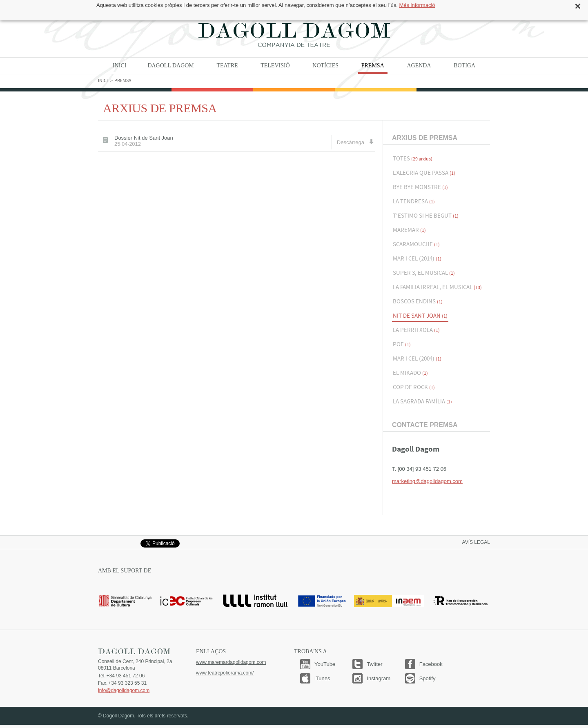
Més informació (417, 5)
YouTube (325, 664)
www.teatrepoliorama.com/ (225, 673)
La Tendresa (414, 201)
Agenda (419, 66)
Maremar (409, 230)
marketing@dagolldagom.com (427, 481)
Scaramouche (416, 244)
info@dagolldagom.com (124, 690)
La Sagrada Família (422, 401)
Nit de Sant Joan (420, 315)
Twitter (374, 664)
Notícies (325, 66)
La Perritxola (416, 330)
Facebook (431, 664)
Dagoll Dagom (294, 35)
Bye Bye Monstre (420, 187)
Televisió (275, 66)
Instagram (379, 678)
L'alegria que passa (424, 173)
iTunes (322, 678)
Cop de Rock (414, 387)
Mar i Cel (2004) (417, 358)
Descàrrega (355, 142)
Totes (413, 158)
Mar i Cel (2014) (417, 258)
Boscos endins (418, 301)
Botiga (464, 66)
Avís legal (476, 542)
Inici (119, 66)
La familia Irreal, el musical (437, 287)
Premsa (373, 66)
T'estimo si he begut (426, 215)
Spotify (428, 678)
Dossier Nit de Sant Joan (144, 141)
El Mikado (410, 373)
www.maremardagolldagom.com (231, 662)
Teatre (227, 66)
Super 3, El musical (424, 273)
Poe (402, 344)
